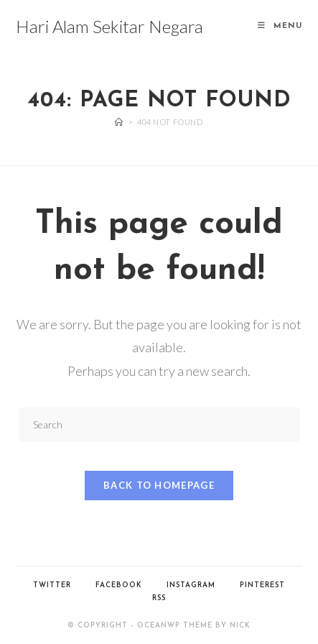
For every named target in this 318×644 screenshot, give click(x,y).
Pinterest (262, 585)
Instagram (191, 585)
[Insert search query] (159, 424)
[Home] (119, 122)
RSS (159, 598)
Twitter (52, 585)
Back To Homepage (159, 485)
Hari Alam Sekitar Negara (109, 26)
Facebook (119, 585)
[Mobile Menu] (280, 26)
